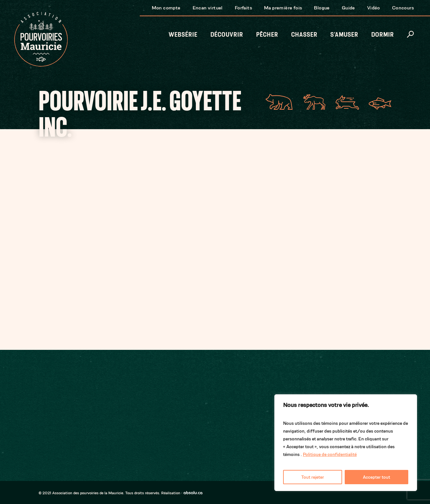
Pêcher (267, 35)
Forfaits (243, 8)
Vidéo (374, 8)
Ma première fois (283, 8)
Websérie (183, 35)
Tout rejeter (313, 477)
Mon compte (166, 8)
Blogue (322, 8)
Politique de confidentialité (330, 454)
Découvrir (227, 35)
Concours (403, 8)
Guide (348, 8)
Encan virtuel (208, 8)
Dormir (383, 35)
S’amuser (344, 35)
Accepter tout (376, 477)
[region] (346, 443)
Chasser (304, 35)
